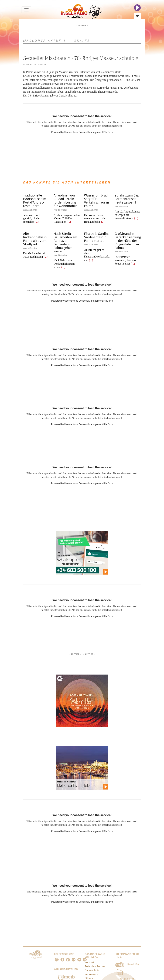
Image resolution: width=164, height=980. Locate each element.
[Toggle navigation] (26, 10)
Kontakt (89, 962)
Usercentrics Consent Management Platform (89, 132)
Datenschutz (92, 970)
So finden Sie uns (95, 966)
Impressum (91, 974)
